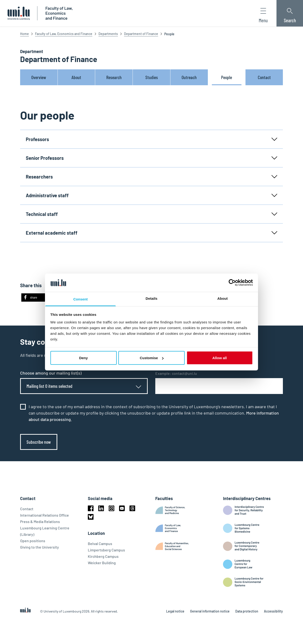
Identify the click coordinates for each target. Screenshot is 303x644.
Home (25, 34)
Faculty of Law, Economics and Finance (64, 34)
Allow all (220, 358)
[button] (36, 297)
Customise (152, 358)
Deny (83, 358)
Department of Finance (141, 34)
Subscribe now (39, 442)
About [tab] (223, 298)
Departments (108, 34)
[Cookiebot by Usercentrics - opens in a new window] (232, 283)
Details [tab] (151, 298)
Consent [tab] (81, 299)
